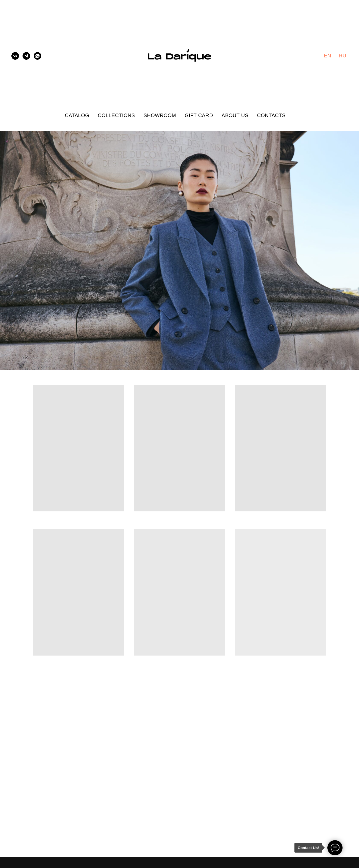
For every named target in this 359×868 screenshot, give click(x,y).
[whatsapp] (37, 56)
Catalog (77, 115)
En (327, 56)
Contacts (271, 115)
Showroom (160, 115)
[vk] (15, 56)
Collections (116, 115)
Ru (343, 56)
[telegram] (26, 56)
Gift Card (199, 115)
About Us (235, 115)
